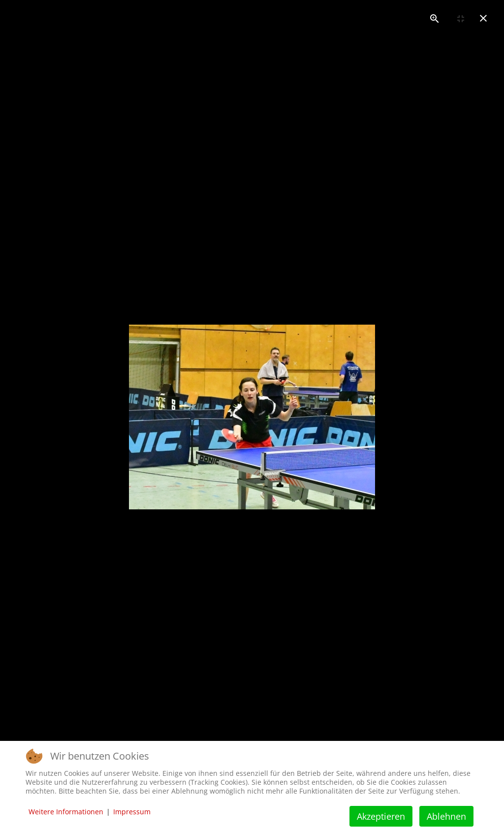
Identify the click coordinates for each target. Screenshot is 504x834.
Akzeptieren (381, 816)
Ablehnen (446, 816)
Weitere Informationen (66, 812)
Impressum (132, 812)
